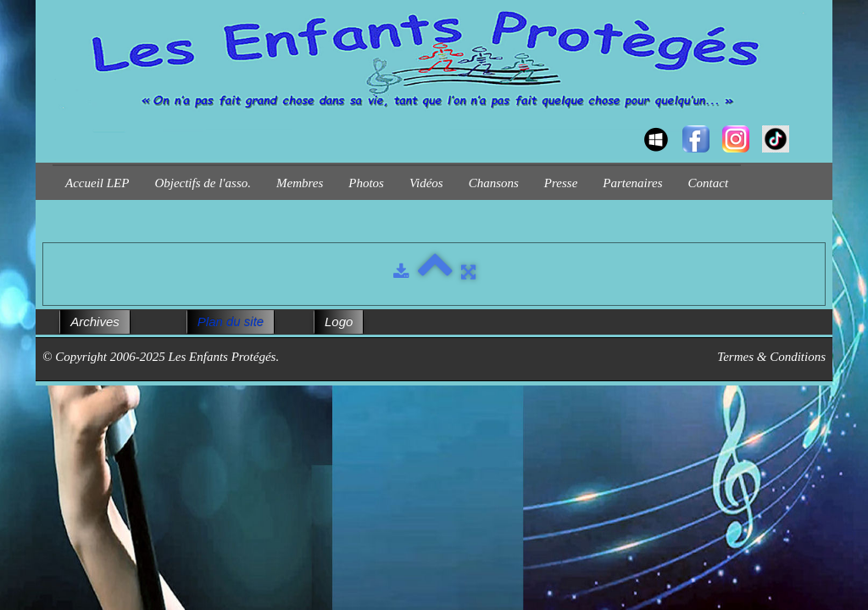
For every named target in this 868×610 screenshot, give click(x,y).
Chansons (494, 183)
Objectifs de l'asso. (203, 183)
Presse (561, 183)
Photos (366, 183)
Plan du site (231, 322)
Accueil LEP (97, 183)
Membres (300, 183)
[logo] (59, 124)
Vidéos (426, 183)
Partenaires (632, 183)
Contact (709, 183)
